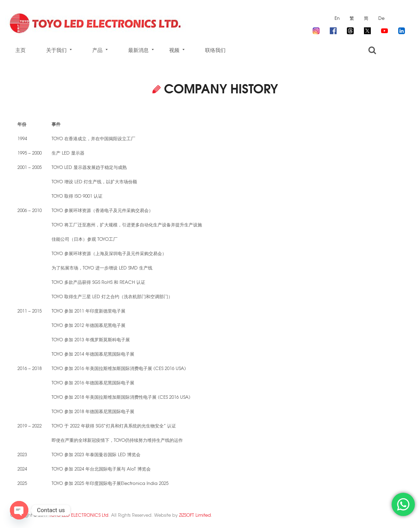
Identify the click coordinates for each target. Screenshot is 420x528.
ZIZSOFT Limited (195, 515)
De (381, 18)
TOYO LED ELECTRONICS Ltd (79, 515)
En (337, 18)
